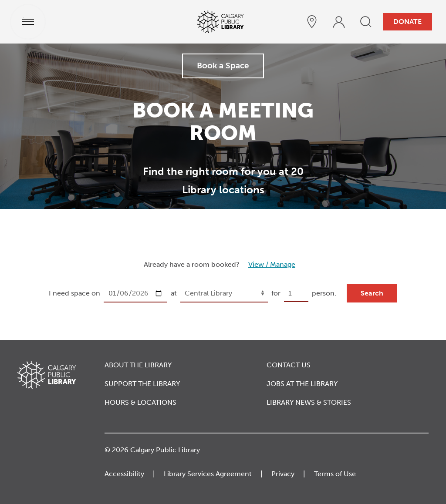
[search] (366, 22)
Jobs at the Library (302, 384)
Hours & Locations (140, 402)
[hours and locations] (312, 22)
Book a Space (223, 66)
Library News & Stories (309, 402)
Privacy (283, 474)
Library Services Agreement (208, 474)
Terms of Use (335, 474)
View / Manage (272, 264)
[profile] (339, 22)
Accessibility (124, 474)
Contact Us (289, 365)
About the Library (138, 365)
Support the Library (142, 384)
